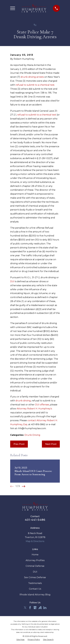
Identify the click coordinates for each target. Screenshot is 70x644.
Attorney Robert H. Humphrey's (34, 409)
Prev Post (19, 444)
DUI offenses (42, 405)
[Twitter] (25, 608)
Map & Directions (35, 541)
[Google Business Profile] (35, 608)
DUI (12, 281)
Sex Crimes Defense (35, 577)
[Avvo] (40, 608)
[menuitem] (20, 640)
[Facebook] (30, 608)
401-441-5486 (35, 520)
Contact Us (35, 589)
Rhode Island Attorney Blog (35, 595)
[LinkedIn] (45, 608)
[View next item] (24, 486)
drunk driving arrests (32, 77)
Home (35, 555)
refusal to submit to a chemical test (35, 85)
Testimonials (35, 583)
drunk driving (23, 401)
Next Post (51, 444)
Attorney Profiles (35, 560)
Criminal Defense (35, 566)
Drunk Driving (32, 435)
